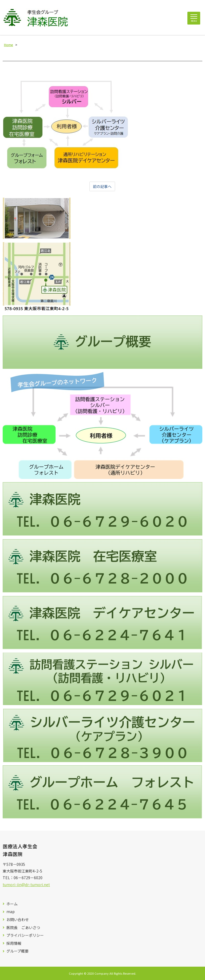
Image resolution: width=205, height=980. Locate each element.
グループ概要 (17, 951)
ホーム (12, 904)
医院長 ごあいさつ (23, 928)
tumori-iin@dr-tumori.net (26, 885)
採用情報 (14, 943)
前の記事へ (102, 186)
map (11, 912)
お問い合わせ (18, 920)
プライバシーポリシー (25, 935)
